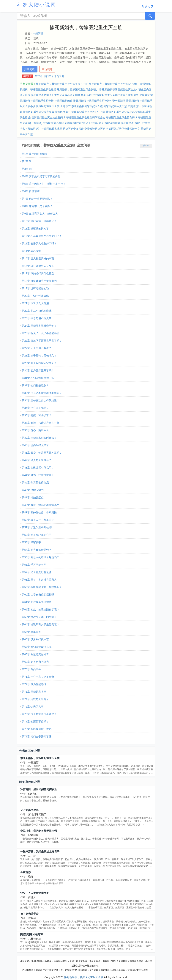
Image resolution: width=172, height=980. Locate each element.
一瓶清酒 (38, 33)
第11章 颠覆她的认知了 (35, 229)
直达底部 (47, 69)
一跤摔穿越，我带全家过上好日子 (40, 852)
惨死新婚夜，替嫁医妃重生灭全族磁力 (76, 89)
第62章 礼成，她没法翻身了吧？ (41, 610)
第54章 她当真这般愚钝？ (37, 550)
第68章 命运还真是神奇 (35, 654)
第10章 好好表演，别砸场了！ (39, 221)
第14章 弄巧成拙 (31, 251)
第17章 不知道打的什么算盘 (38, 273)
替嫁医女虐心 (63, 112)
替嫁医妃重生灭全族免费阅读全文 (86, 117)
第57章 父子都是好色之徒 (37, 572)
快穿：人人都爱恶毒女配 (35, 893)
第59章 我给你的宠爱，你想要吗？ (42, 587)
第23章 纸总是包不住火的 (37, 318)
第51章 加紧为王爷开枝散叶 (38, 527)
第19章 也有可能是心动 (35, 288)
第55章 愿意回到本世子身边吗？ (41, 557)
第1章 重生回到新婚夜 (35, 154)
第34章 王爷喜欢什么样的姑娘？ (41, 400)
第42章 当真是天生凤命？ (37, 460)
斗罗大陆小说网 (37, 5)
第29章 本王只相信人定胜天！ (39, 363)
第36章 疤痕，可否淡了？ (37, 415)
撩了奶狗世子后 (29, 914)
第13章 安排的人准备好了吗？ (39, 244)
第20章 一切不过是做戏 (35, 296)
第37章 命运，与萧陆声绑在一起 (41, 423)
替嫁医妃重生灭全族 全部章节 (53, 106)
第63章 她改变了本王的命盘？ (39, 617)
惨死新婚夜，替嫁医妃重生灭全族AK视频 (113, 84)
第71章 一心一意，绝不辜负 (38, 677)
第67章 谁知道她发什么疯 (37, 647)
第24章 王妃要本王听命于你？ (39, 326)
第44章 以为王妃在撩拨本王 (38, 475)
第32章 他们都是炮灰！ (35, 385)
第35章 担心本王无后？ (35, 408)
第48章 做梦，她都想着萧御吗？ (41, 505)
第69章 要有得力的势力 (35, 662)
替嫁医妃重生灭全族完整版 (39, 112)
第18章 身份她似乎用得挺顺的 (39, 281)
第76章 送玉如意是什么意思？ (39, 714)
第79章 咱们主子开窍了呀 (49, 76)
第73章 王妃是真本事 (34, 692)
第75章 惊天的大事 (33, 707)
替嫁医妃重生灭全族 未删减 (119, 106)
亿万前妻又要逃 (29, 810)
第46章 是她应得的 (33, 490)
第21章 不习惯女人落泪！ (37, 303)
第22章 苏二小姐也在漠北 (37, 311)
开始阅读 (29, 69)
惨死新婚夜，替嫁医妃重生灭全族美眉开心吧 (62, 84)
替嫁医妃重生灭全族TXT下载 (88, 112)
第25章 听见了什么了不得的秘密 (41, 333)
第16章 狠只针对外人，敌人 (38, 266)
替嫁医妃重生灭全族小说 (120, 112)
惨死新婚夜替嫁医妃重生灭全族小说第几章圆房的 (110, 95)
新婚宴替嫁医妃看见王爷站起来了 (84, 123)
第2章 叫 (27, 161)
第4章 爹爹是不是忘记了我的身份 (41, 176)
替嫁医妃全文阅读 (73, 129)
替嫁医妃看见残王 (52, 129)
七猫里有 (144, 95)
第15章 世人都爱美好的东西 (38, 258)
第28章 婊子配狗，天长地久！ (39, 356)
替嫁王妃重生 (142, 123)
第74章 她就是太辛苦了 (35, 699)
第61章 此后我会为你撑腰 (37, 602)
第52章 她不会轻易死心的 (37, 535)
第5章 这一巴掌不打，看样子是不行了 (44, 184)
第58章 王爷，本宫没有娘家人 (39, 580)
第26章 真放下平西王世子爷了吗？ (42, 341)
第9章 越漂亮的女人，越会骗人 (40, 214)
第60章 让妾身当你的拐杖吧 (38, 595)
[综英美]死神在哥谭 (32, 934)
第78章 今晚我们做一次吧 (37, 729)
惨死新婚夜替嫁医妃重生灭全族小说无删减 (56, 95)
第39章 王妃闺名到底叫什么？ (39, 438)
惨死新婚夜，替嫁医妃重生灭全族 (40, 758)
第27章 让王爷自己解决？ (37, 348)
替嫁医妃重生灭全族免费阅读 (48, 117)
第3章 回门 (28, 169)
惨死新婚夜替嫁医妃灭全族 (87, 106)
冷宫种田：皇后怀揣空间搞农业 (39, 789)
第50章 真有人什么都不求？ (38, 520)
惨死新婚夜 (127, 123)
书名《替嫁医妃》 (30, 129)
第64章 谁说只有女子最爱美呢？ (41, 624)
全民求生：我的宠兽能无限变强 (39, 831)
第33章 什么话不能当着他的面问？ (42, 393)
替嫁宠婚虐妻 (112, 123)
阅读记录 (147, 6)
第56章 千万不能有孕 (34, 565)
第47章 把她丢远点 (33, 497)
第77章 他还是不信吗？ (35, 722)
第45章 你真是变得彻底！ (37, 483)
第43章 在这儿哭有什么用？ (38, 468)
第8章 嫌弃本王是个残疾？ (37, 206)
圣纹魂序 (26, 872)
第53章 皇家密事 (31, 542)
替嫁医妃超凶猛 (63, 101)
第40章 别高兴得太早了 (35, 445)
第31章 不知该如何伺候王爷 (38, 378)
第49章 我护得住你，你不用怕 (39, 512)
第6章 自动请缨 (31, 191)
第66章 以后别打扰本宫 (35, 639)
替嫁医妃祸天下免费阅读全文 (123, 129)
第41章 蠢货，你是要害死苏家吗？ (42, 453)
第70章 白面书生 (31, 669)
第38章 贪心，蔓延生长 (35, 430)
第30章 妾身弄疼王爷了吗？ (38, 370)
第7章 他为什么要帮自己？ (37, 199)
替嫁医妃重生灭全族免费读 (122, 117)
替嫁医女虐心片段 (53, 123)
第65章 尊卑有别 (31, 632)
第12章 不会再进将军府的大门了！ (42, 236)
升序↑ (146, 146)
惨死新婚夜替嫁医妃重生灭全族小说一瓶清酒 (99, 101)
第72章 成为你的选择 (34, 684)
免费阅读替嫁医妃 (95, 129)
